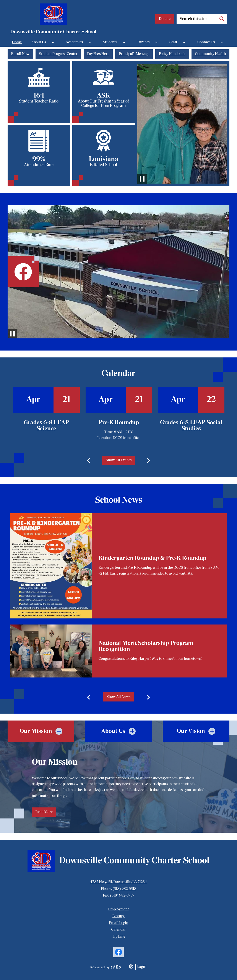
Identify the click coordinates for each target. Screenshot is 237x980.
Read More (44, 812)
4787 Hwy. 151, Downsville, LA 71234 (118, 882)
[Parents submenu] (149, 42)
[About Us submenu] (44, 42)
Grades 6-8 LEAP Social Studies (191, 426)
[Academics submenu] (80, 42)
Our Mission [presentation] (36, 731)
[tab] (41, 731)
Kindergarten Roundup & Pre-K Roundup (152, 558)
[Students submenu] (115, 42)
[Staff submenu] (179, 42)
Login (137, 967)
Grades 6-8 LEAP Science (46, 426)
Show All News (118, 697)
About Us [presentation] (113, 731)
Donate (165, 19)
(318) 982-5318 (124, 889)
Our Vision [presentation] (191, 731)
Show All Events (119, 460)
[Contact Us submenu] (211, 42)
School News (119, 500)
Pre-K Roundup (119, 423)
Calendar (118, 374)
